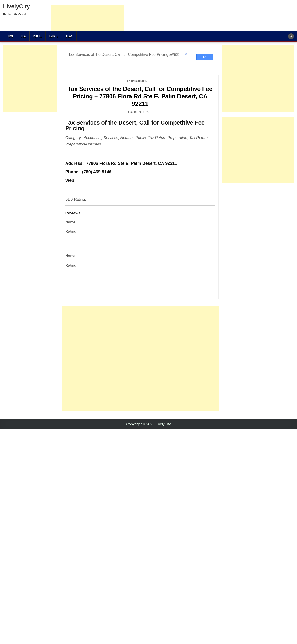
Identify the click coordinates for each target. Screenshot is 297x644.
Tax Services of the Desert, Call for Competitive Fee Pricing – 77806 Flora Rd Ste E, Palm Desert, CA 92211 (140, 96)
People (38, 36)
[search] (124, 55)
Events (54, 36)
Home (10, 36)
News (69, 36)
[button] (186, 54)
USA (23, 36)
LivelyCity (17, 6)
